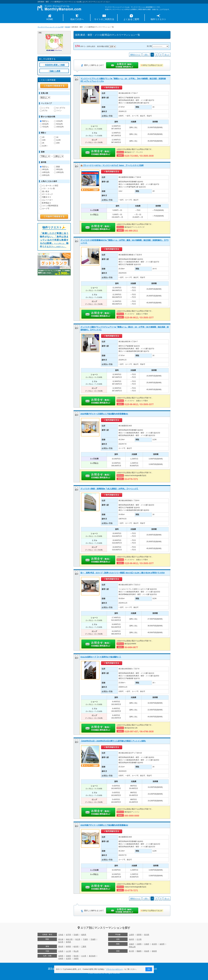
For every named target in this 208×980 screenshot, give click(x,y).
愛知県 (61, 947)
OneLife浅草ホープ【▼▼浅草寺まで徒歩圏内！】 (101, 657)
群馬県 (68, 942)
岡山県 (76, 951)
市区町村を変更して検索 (55, 65)
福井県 (131, 939)
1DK (43, 140)
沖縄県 (76, 959)
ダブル (44, 111)
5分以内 (58, 124)
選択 (77, 79)
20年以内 (45, 175)
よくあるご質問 (131, 19)
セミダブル (60, 108)
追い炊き (45, 191)
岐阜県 (76, 947)
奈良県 (154, 944)
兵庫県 (139, 944)
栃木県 (61, 942)
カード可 (45, 209)
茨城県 (93, 939)
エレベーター (46, 200)
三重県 (84, 947)
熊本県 (76, 956)
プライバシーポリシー (115, 969)
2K (42, 143)
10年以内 (45, 172)
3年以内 (44, 169)
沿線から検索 (55, 71)
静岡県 (68, 947)
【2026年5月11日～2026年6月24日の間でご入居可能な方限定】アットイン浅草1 (113, 741)
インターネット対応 (49, 186)
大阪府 (131, 944)
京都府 (147, 944)
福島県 (84, 935)
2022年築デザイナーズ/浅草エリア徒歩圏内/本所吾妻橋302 (104, 825)
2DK (57, 143)
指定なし (45, 121)
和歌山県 (132, 947)
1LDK (57, 140)
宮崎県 (68, 956)
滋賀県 (162, 944)
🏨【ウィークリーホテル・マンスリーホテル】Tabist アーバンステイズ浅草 (112, 165)
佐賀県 (68, 959)
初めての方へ (77, 19)
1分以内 (58, 121)
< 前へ (146, 55)
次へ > (167, 55)
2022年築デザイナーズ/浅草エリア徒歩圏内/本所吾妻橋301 (104, 414)
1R (42, 137)
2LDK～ (44, 146)
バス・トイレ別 (47, 188)
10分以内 (59, 127)
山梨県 (131, 935)
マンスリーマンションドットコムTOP (50, 27)
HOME (50, 19)
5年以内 (58, 169)
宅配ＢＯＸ (45, 197)
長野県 (139, 935)
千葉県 (85, 939)
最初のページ (135, 55)
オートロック (46, 194)
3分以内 (44, 124)
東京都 (68, 27)
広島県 (61, 951)
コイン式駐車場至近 (49, 206)
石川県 (139, 939)
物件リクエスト (158, 19)
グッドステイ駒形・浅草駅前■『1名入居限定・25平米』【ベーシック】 (109, 489)
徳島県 (154, 951)
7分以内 (44, 127)
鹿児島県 (92, 956)
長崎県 (61, 959)
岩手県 (68, 935)
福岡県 (61, 956)
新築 (57, 167)
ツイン (58, 111)
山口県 (68, 951)
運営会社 (52, 969)
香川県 (131, 951)
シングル (45, 108)
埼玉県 (78, 939)
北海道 (61, 935)
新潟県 (147, 935)
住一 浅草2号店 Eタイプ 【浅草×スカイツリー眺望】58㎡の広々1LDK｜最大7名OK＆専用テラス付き (123, 573)
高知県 (147, 951)
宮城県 (76, 935)
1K (56, 137)
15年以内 (59, 172)
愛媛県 (139, 951)
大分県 (84, 956)
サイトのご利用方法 (104, 19)
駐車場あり (45, 203)
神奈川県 (69, 939)
